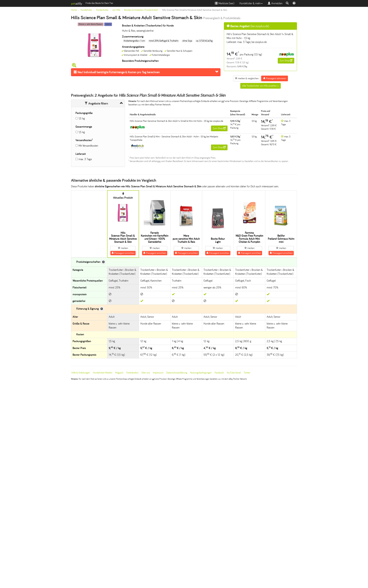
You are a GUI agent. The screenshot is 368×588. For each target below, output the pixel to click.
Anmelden (275, 3)
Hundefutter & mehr (251, 3)
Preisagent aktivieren (275, 78)
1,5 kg (82, 118)
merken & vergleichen (247, 78)
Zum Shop (286, 61)
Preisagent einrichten (123, 253)
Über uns (146, 373)
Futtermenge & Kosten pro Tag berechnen (117, 72)
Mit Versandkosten (88, 146)
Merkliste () (225, 3)
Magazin (119, 373)
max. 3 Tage (85, 159)
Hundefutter (86, 10)
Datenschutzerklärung (177, 373)
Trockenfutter (102, 10)
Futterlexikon (132, 373)
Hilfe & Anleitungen (81, 373)
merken (123, 248)
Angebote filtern (96, 104)
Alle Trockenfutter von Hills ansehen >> (261, 86)
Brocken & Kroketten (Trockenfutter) (141, 10)
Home (74, 10)
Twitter (247, 373)
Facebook (219, 373)
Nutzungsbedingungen (201, 373)
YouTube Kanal (234, 373)
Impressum (158, 373)
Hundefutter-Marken (103, 373)
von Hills (116, 10)
